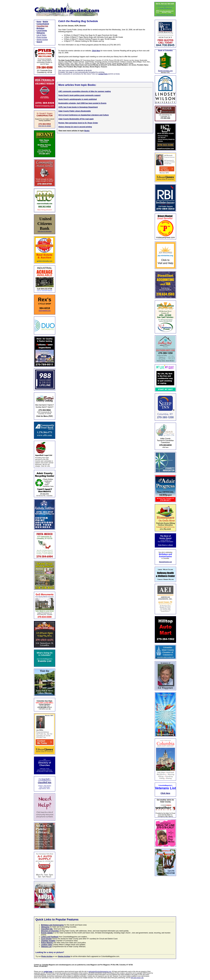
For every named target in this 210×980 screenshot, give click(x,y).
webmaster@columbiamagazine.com (100, 972)
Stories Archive (42, 40)
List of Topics (41, 35)
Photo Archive (42, 37)
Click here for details (45, 126)
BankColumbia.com (165, 71)
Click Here (165, 793)
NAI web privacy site (137, 978)
